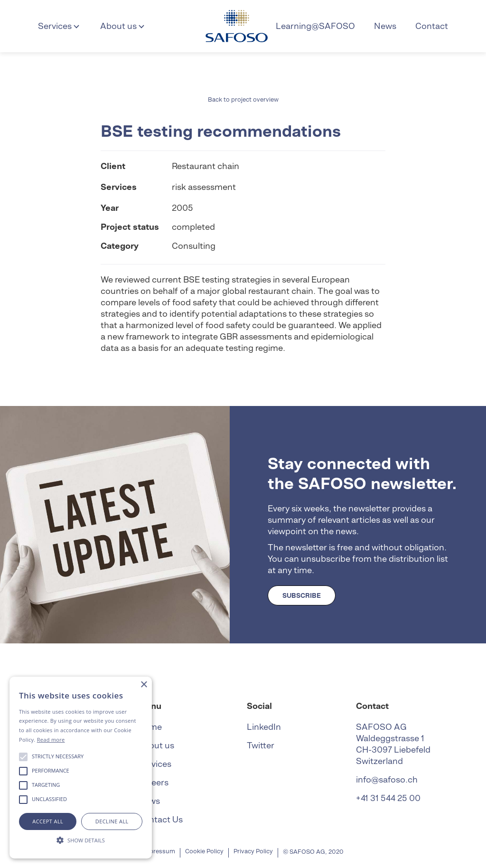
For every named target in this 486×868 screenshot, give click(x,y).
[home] (237, 26)
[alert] (81, 768)
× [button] (144, 685)
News (385, 26)
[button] (60, 26)
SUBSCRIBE (302, 595)
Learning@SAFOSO (315, 26)
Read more (51, 740)
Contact (432, 26)
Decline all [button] (112, 821)
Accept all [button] (48, 821)
